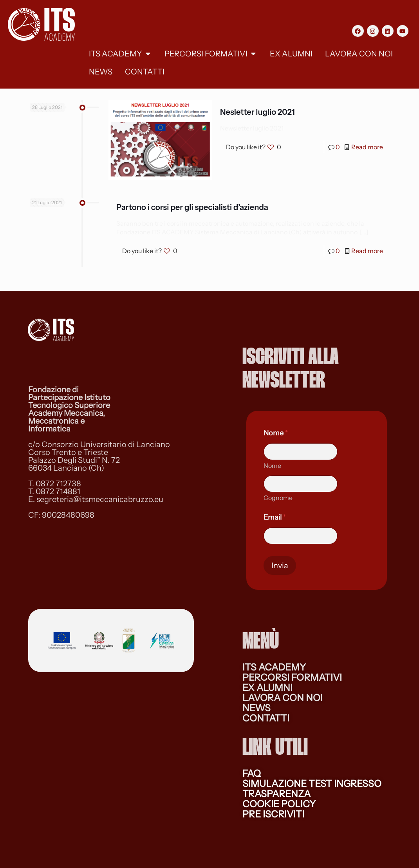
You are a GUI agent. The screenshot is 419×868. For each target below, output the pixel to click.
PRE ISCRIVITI (273, 814)
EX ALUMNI (267, 688)
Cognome (278, 498)
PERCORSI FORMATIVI (292, 677)
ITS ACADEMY (274, 667)
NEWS (256, 708)
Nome (272, 466)
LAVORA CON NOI (283, 698)
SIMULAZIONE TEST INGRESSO (312, 784)
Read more (367, 147)
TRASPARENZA (276, 794)
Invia (280, 565)
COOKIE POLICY (279, 804)
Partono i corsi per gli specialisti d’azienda (192, 207)
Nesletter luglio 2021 (257, 112)
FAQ (252, 773)
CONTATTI (266, 718)
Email (275, 517)
